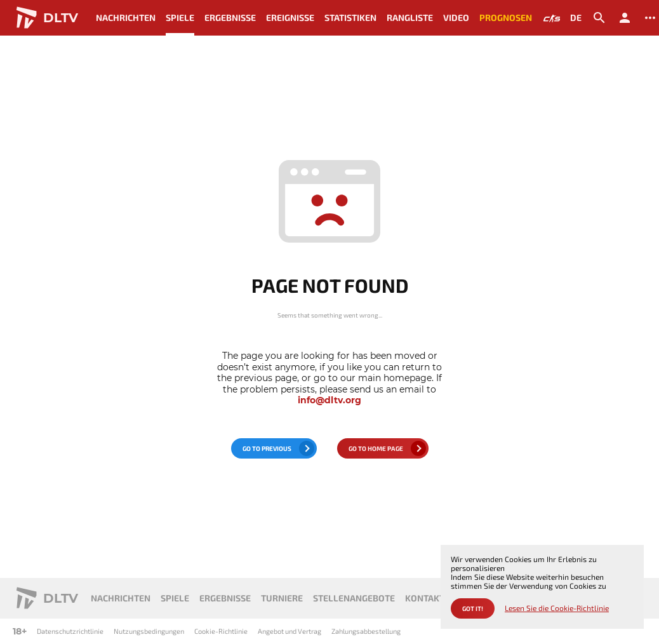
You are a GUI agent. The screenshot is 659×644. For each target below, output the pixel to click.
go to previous (267, 448)
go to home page (376, 448)
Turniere (282, 598)
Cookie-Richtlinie (221, 631)
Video (456, 17)
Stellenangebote (354, 598)
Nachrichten (126, 17)
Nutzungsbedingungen (149, 631)
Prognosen (506, 17)
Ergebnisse (230, 17)
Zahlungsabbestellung (366, 631)
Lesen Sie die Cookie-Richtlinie (557, 608)
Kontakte (427, 598)
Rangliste (410, 17)
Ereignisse (290, 17)
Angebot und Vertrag (290, 631)
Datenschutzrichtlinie (70, 631)
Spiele (180, 17)
